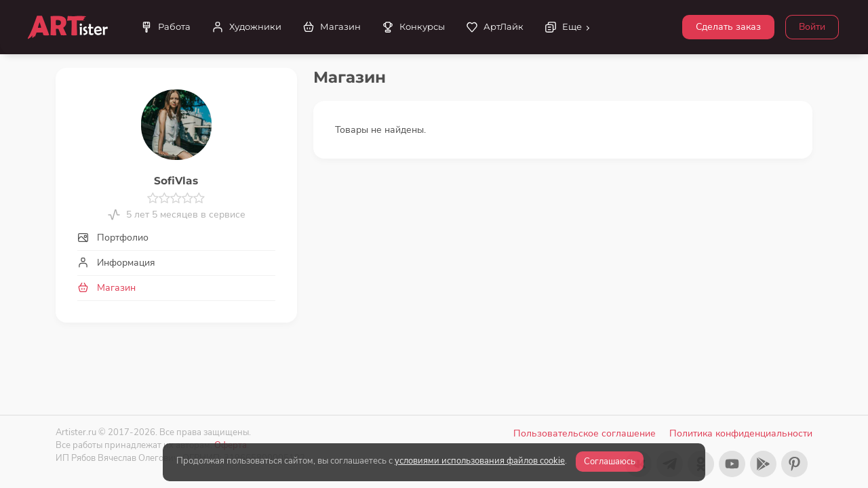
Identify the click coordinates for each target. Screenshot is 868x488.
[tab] (176, 238)
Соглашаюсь (610, 462)
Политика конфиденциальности (741, 433)
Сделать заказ (728, 27)
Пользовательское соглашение (585, 433)
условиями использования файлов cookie (480, 461)
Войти (812, 27)
